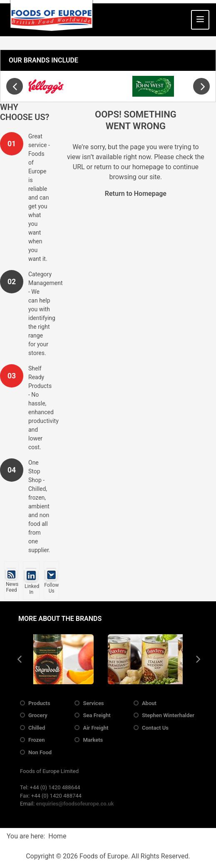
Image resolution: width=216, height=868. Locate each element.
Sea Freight (97, 715)
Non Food (40, 752)
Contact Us (155, 728)
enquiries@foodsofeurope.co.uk (75, 804)
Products (39, 703)
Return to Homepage (136, 194)
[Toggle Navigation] (200, 20)
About (149, 703)
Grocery (38, 715)
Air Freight (96, 728)
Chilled (37, 728)
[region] (108, 86)
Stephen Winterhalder (168, 715)
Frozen (36, 740)
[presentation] (15, 86)
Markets (93, 740)
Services (93, 703)
